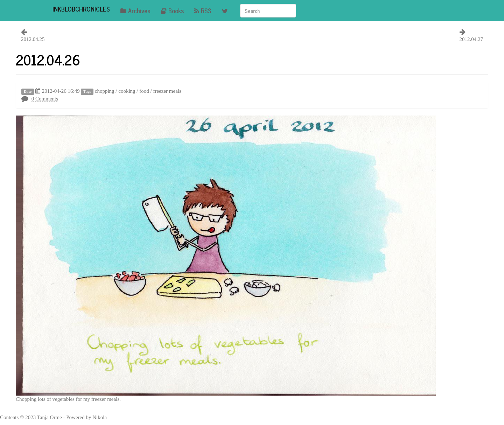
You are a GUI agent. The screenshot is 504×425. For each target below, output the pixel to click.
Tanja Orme (50, 417)
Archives (135, 11)
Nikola (100, 417)
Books (172, 11)
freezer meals (167, 91)
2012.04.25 (33, 39)
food (144, 91)
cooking (127, 91)
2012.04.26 (48, 60)
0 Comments (45, 99)
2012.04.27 (471, 39)
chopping (105, 91)
